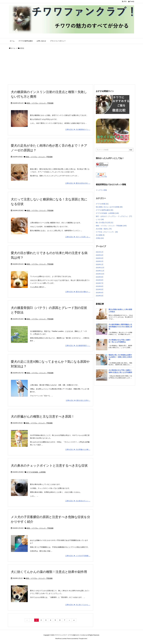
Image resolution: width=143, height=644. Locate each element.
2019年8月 (100, 280)
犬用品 (100, 238)
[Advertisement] (71, 68)
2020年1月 (100, 264)
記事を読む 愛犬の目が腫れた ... (78, 292)
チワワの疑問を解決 (105, 210)
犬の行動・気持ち (104, 229)
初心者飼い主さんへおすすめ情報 (109, 207)
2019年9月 (100, 277)
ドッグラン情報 (101, 190)
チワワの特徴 (102, 204)
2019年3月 (100, 296)
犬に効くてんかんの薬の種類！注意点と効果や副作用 (49, 572)
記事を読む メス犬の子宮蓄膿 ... (78, 556)
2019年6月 (100, 286)
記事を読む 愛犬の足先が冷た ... (78, 183)
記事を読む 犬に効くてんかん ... (78, 605)
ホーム (13, 48)
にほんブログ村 (101, 177)
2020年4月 (100, 255)
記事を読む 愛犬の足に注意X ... (78, 400)
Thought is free (83, 639)
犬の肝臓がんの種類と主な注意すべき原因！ (43, 416)
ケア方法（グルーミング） (107, 232)
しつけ (100, 219)
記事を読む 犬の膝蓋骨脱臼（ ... (78, 346)
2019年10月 (100, 274)
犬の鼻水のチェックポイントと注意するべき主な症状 (49, 466)
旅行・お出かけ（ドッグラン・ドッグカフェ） (114, 216)
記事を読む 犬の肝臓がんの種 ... (78, 449)
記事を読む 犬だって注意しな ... (78, 237)
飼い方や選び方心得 (105, 223)
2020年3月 (100, 258)
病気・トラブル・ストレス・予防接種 (40, 103)
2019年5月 (100, 289)
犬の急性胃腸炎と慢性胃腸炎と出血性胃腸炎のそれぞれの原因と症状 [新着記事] (120, 327)
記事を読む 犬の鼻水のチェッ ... (78, 501)
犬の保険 (100, 235)
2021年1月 (100, 252)
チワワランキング (102, 167)
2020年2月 (100, 261)
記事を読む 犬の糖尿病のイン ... (78, 129)
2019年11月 (100, 271)
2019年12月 (100, 268)
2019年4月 (100, 293)
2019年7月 (100, 283)
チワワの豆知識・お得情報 (36, 472)
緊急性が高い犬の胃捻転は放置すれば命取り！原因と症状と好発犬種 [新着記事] (120, 357)
